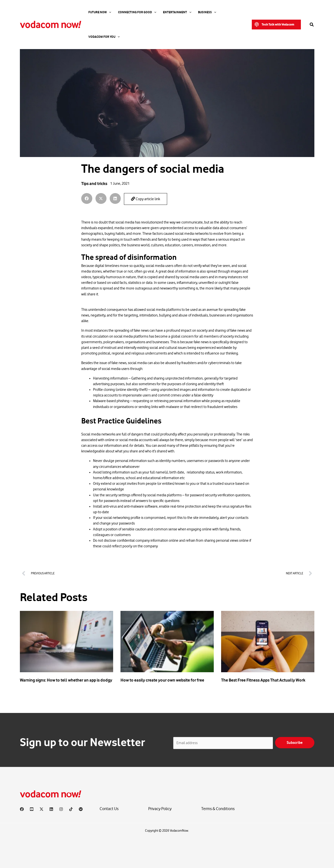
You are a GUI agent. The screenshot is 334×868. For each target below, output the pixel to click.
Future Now (98, 12)
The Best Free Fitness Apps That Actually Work (263, 680)
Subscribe (295, 743)
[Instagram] (61, 809)
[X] (41, 809)
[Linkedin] (51, 809)
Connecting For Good (132, 12)
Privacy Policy (160, 809)
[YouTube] (32, 809)
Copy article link (146, 199)
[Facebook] (22, 809)
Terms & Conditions (218, 809)
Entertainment (169, 12)
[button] (276, 12)
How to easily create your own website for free (162, 680)
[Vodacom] (81, 809)
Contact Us (109, 809)
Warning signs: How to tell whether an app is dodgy (66, 680)
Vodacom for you (224, 12)
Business (196, 12)
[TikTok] (71, 809)
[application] (107, 12)
